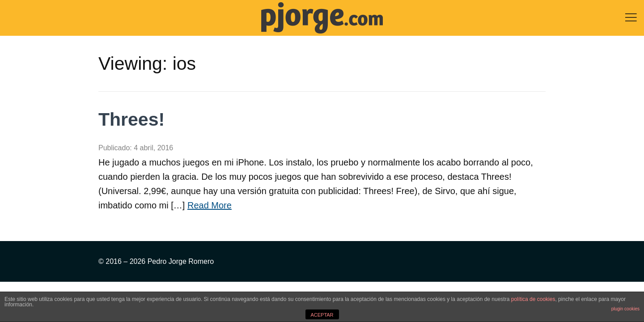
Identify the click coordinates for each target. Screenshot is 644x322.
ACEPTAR (322, 315)
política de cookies (533, 299)
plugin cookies (625, 309)
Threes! (131, 119)
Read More (210, 205)
